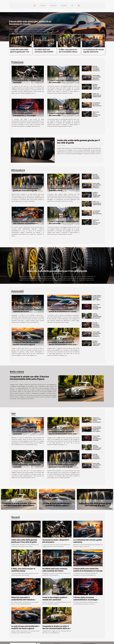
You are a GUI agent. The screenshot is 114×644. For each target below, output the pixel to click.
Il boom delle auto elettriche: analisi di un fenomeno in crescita (30, 23)
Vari (72, 5)
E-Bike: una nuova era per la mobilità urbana (68, 51)
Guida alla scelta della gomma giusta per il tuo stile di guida (20, 52)
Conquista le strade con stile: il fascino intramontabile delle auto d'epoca (63, 344)
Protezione (43, 5)
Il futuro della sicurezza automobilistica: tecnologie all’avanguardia (24, 115)
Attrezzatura (53, 5)
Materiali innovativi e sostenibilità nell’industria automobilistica (97, 69)
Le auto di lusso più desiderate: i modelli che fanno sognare (26, 343)
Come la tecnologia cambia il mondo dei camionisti (64, 81)
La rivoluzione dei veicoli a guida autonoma (93, 51)
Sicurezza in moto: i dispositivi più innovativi (27, 81)
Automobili (64, 5)
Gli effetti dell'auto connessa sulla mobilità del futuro (44, 52)
